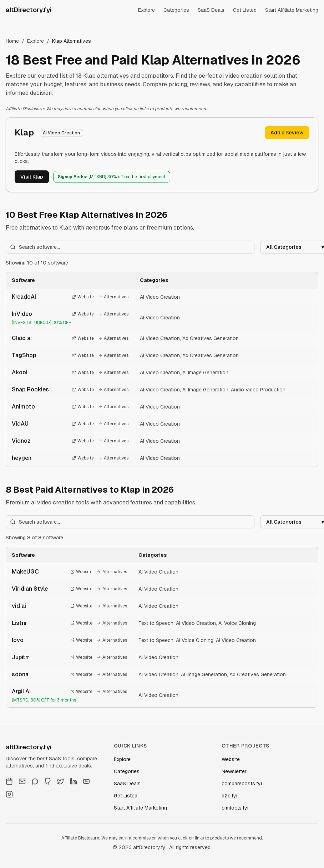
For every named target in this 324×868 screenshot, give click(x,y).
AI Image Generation (205, 373)
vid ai (19, 606)
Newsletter (234, 771)
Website (83, 297)
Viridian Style (30, 589)
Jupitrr (21, 657)
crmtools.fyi (235, 808)
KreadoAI (24, 297)
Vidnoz (21, 441)
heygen (22, 458)
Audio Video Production (258, 390)
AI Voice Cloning (237, 623)
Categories (176, 10)
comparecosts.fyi (242, 784)
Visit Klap (32, 177)
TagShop (24, 355)
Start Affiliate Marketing (292, 10)
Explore (146, 10)
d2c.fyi (229, 796)
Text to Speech (156, 623)
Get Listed (245, 10)
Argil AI (21, 691)
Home (12, 41)
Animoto (23, 407)
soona (20, 674)
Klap (24, 132)
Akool (20, 372)
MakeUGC (25, 572)
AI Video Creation (160, 297)
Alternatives (113, 297)
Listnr (19, 623)
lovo (18, 640)
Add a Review (287, 133)
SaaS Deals (211, 10)
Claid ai (22, 338)
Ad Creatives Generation (211, 338)
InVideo (22, 314)
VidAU (20, 424)
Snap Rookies (30, 389)
